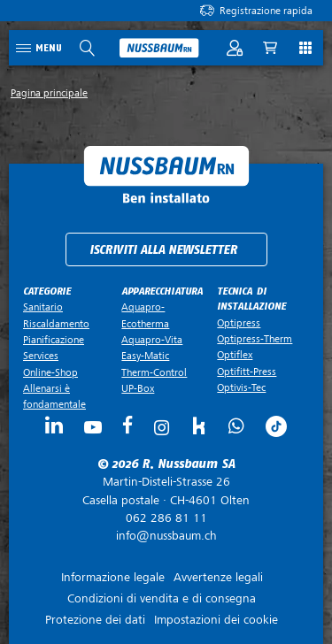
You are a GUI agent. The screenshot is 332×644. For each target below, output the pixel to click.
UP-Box (138, 388)
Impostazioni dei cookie (216, 620)
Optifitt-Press (247, 372)
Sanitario (43, 307)
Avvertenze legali (218, 577)
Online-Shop (50, 372)
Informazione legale (113, 577)
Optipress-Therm (255, 339)
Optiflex (235, 355)
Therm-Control (154, 372)
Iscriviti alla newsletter (163, 250)
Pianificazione (54, 340)
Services (41, 356)
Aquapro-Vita (152, 340)
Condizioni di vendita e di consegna (162, 598)
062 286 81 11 (166, 518)
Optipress (239, 323)
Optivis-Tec (241, 387)
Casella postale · (166, 491)
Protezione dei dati (95, 620)
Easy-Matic (145, 356)
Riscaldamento (56, 324)
